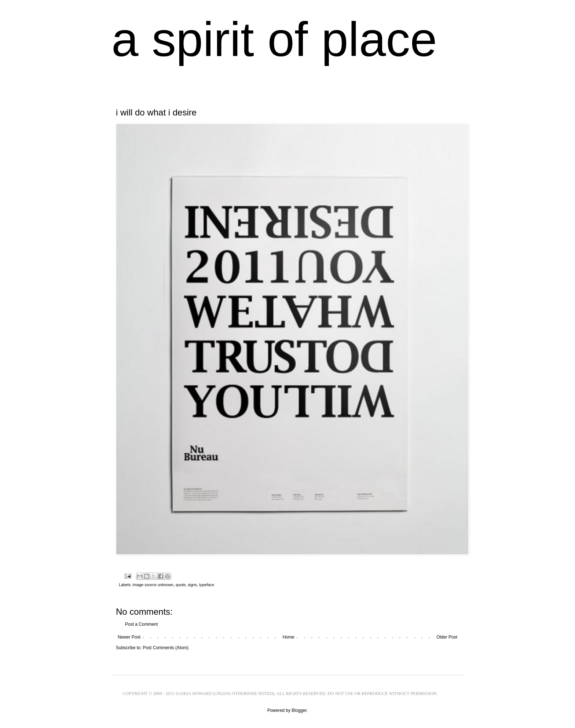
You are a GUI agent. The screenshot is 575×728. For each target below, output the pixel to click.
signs (192, 585)
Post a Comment (141, 624)
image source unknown (153, 585)
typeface (207, 585)
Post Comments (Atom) (166, 648)
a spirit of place (274, 39)
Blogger (299, 710)
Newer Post (129, 637)
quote (181, 585)
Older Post (447, 637)
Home (289, 637)
